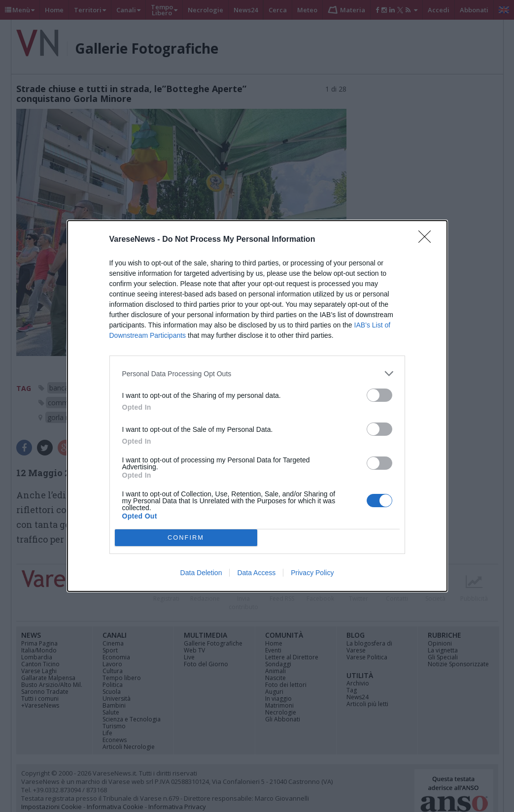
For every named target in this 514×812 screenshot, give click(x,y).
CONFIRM (186, 538)
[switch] (379, 395)
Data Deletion (201, 573)
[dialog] (257, 406)
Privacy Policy (312, 573)
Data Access (256, 573)
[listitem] (257, 374)
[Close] (428, 240)
